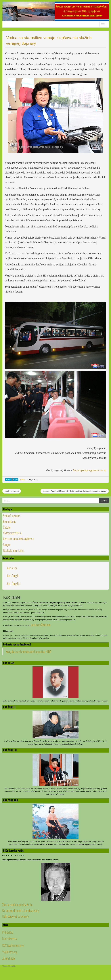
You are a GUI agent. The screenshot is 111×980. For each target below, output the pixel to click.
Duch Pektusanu (12, 491)
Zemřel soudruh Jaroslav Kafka (17, 905)
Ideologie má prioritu (13, 550)
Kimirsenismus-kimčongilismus (19, 539)
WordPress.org (10, 952)
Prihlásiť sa (8, 932)
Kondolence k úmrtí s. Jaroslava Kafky (21, 910)
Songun (7, 545)
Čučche (7, 527)
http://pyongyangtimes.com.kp (90, 470)
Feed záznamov (10, 939)
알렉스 (23, 480)
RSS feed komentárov (13, 945)
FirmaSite (12, 966)
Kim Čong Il (13, 576)
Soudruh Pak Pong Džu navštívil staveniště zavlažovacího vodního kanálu (75, 491)
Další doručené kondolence (15, 916)
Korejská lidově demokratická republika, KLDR (29, 652)
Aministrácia (9, 958)
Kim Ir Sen (12, 568)
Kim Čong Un (14, 584)
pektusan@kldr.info (41, 625)
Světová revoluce (11, 516)
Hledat (104, 501)
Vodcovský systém (12, 533)
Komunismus (9, 521)
